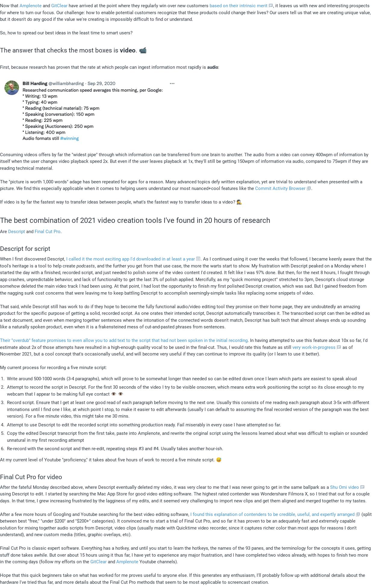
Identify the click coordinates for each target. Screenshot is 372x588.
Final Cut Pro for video (31, 477)
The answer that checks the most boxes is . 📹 (73, 50)
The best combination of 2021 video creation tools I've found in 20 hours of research (135, 220)
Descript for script (25, 249)
